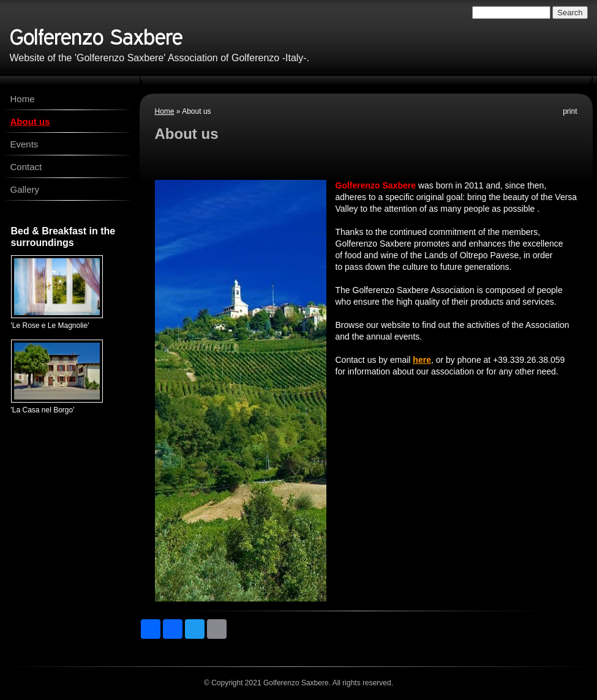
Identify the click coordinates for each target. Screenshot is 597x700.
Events (24, 144)
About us (30, 121)
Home (165, 111)
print (570, 111)
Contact (26, 167)
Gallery (25, 189)
